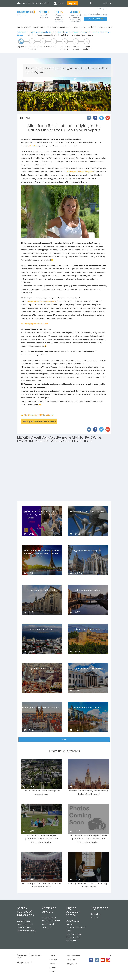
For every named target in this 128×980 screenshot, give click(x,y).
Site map (53, 971)
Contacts (30, 3)
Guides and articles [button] (96, 27)
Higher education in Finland (87, 708)
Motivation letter (49, 924)
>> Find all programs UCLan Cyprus (35, 324)
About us (21, 3)
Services (83, 27)
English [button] (107, 3)
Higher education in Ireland (87, 590)
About (52, 956)
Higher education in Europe (67, 32)
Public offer (71, 960)
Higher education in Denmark (41, 590)
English (75, 27)
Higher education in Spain (87, 629)
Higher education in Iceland (41, 629)
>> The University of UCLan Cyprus (37, 415)
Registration (99, 908)
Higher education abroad (41, 32)
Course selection (49, 917)
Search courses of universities (25, 911)
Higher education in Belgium (87, 551)
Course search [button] (38, 27)
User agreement (73, 956)
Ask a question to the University (39, 421)
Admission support (49, 910)
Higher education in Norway (87, 668)
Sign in (61, 3)
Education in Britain (74, 934)
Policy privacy (72, 964)
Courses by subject (25, 924)
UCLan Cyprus (33, 146)
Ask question (96, 917)
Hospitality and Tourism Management (80, 172)
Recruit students (43, 3)
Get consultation (95, 19)
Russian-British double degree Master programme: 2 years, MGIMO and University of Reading (89, 839)
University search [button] (24, 27)
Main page (22, 32)
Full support (47, 927)
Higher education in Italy (41, 668)
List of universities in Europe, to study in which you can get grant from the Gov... (41, 554)
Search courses (24, 921)
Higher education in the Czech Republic (41, 708)
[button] (106, 9)
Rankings (109, 27)
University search (24, 927)
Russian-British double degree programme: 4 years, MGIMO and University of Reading (42, 839)
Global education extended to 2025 (87, 511)
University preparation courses (58, 27)
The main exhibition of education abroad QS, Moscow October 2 (41, 513)
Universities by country (27, 931)
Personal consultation (51, 921)
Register (72, 3)
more (64, 739)
